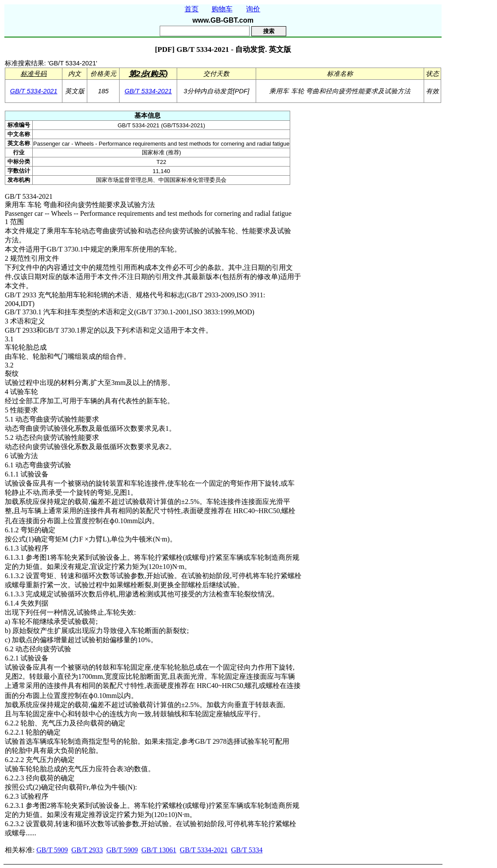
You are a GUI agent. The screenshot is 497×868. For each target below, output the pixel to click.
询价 (253, 9)
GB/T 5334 (247, 850)
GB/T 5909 (52, 850)
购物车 (222, 9)
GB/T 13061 (159, 850)
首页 (192, 9)
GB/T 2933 (87, 850)
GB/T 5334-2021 (34, 91)
